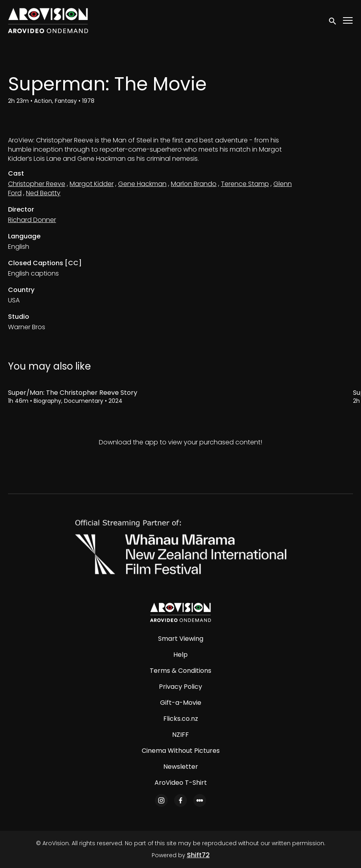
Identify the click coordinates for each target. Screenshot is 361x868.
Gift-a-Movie (181, 703)
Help (180, 655)
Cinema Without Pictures (181, 751)
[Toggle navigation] (348, 21)
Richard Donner (32, 220)
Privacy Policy (180, 687)
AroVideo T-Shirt (181, 783)
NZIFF (180, 735)
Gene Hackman (142, 184)
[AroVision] (180, 612)
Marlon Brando (194, 184)
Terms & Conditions (180, 671)
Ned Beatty (43, 193)
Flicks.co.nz (181, 719)
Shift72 (198, 855)
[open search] (333, 20)
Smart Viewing (181, 639)
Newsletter (181, 767)
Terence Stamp (245, 184)
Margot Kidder (92, 184)
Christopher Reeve (37, 184)
